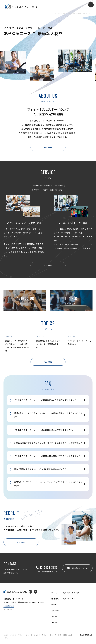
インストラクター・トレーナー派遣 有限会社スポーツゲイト (22, 6)
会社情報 (55, 599)
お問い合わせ (57, 622)
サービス (55, 605)
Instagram (30, 592)
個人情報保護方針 (86, 635)
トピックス (56, 616)
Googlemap (9, 606)
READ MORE (48, 147)
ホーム (54, 593)
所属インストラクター (72, 593)
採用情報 (55, 610)
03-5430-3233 (48, 567)
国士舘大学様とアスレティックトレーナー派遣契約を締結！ (48, 344)
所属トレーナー (69, 599)
